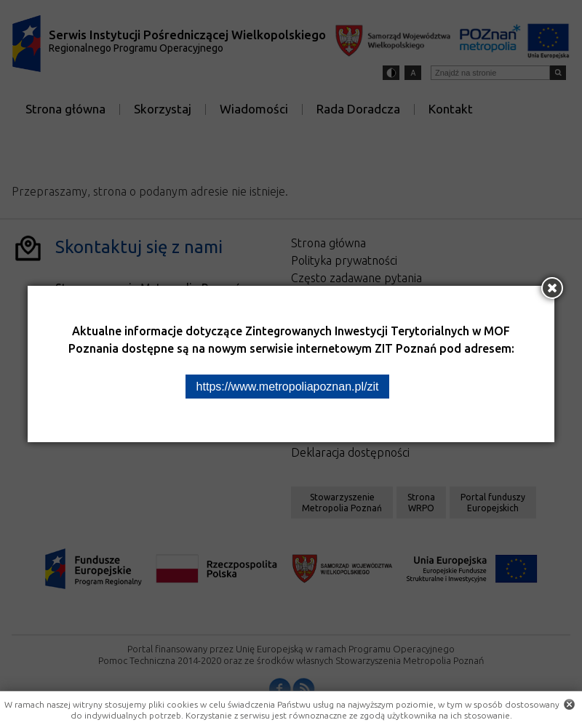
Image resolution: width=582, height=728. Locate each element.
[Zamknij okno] (552, 288)
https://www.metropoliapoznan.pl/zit (288, 387)
